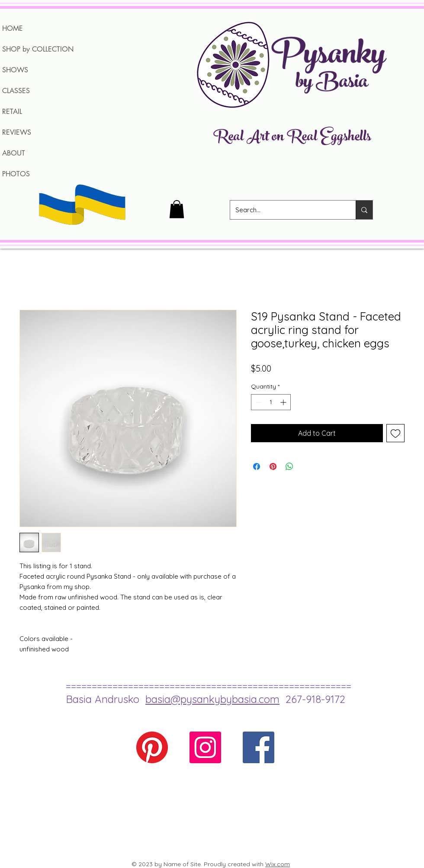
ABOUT (14, 153)
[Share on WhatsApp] (289, 466)
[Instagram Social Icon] (205, 747)
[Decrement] (258, 402)
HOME (13, 28)
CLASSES (16, 91)
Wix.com (278, 864)
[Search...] (286, 210)
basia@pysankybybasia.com (212, 699)
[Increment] (284, 402)
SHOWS (15, 70)
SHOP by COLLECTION (38, 49)
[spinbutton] (271, 402)
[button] (177, 209)
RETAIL (12, 112)
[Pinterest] (152, 747)
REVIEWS (17, 132)
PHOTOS (16, 174)
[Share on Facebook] (257, 466)
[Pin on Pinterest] (273, 466)
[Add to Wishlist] (395, 433)
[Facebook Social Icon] (259, 747)
